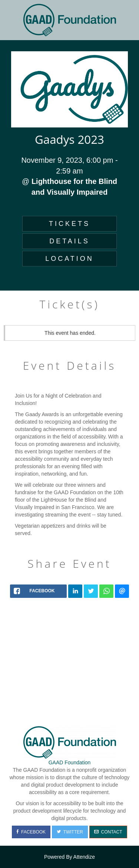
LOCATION (69, 259)
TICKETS (69, 224)
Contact (108, 832)
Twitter (70, 832)
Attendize (84, 857)
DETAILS (69, 241)
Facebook (31, 832)
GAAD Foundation (70, 762)
